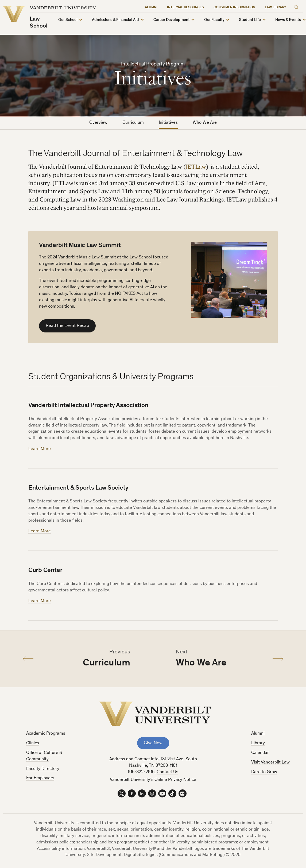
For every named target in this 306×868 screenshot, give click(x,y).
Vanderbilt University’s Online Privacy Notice (153, 780)
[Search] (297, 6)
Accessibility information (61, 849)
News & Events (288, 20)
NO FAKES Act (129, 294)
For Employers (40, 778)
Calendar (260, 753)
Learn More (40, 449)
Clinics (33, 743)
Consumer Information (234, 8)
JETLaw (196, 167)
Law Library (276, 8)
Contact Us (167, 772)
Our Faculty (214, 20)
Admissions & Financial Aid (115, 20)
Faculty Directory (43, 769)
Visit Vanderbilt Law (270, 763)
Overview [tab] (98, 123)
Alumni (151, 8)
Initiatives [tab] (168, 123)
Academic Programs (46, 734)
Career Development (172, 20)
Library (258, 743)
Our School (68, 20)
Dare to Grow (264, 772)
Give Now (153, 743)
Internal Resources (185, 8)
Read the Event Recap (67, 326)
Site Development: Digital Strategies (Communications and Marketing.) (156, 855)
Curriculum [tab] (133, 123)
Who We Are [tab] (205, 123)
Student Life (250, 20)
